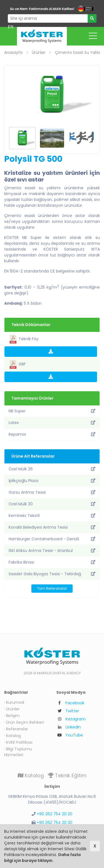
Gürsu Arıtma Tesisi (52, 492)
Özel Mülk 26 (52, 469)
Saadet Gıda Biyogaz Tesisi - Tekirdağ (52, 574)
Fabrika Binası (52, 562)
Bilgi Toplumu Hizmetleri (18, 752)
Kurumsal (15, 702)
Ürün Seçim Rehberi (25, 722)
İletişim (13, 716)
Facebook (75, 703)
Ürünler (13, 709)
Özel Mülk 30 (52, 504)
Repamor (52, 434)
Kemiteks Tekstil (52, 516)
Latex (52, 423)
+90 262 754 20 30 (54, 822)
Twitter (72, 711)
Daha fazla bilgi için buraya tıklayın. (42, 858)
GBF (17, 364)
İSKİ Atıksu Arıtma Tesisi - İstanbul (52, 551)
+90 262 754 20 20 (54, 814)
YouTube (74, 735)
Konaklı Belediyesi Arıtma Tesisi (52, 527)
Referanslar (17, 729)
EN (11, 27)
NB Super (52, 411)
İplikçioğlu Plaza (52, 481)
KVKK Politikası (19, 742)
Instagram (75, 719)
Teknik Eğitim (67, 775)
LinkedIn (73, 727)
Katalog (13, 736)
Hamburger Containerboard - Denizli (52, 539)
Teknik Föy (24, 339)
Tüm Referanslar (52, 588)
